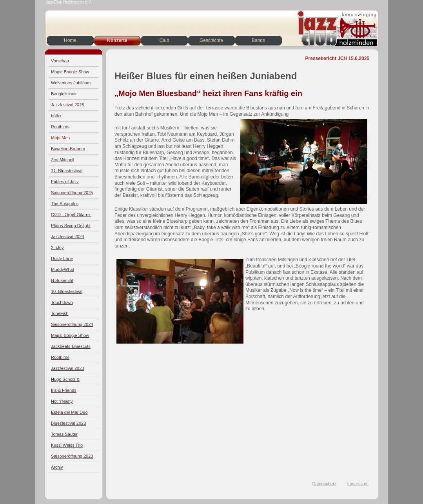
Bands (258, 40)
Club (164, 40)
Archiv (57, 467)
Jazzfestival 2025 (67, 105)
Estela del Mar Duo (69, 412)
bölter (56, 116)
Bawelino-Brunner (68, 149)
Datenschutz (324, 484)
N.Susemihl (62, 280)
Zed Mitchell (63, 160)
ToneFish (60, 313)
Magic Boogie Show (70, 72)
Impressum (358, 484)
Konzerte (117, 40)
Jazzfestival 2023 (67, 368)
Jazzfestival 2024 (67, 237)
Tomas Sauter (64, 434)
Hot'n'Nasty (62, 401)
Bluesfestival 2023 (68, 423)
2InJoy (57, 247)
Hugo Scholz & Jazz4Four (65, 381)
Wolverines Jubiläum (71, 83)
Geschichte (211, 40)
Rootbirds (60, 127)
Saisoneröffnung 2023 (72, 456)
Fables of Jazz (65, 182)
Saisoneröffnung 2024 (72, 324)
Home (70, 40)
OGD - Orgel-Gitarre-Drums (71, 216)
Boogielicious (64, 94)
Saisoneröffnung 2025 (72, 193)
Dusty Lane (62, 258)
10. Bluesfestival (67, 291)
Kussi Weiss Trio (67, 445)
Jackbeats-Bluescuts (71, 346)
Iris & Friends (64, 390)
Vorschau (60, 61)
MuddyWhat (63, 269)
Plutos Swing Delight (71, 226)
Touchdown (62, 302)
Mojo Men (60, 138)
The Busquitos (65, 204)
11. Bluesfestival (67, 171)
